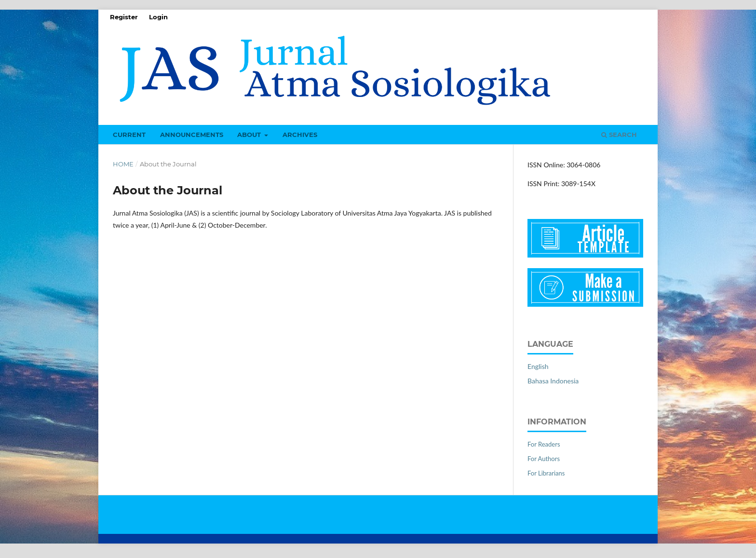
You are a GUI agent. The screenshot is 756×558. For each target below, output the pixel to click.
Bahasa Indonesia (553, 381)
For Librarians (546, 473)
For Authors (544, 459)
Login (158, 17)
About (250, 135)
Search (619, 135)
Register (124, 17)
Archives (300, 135)
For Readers (544, 444)
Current (129, 135)
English (538, 366)
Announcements (192, 135)
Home (123, 164)
